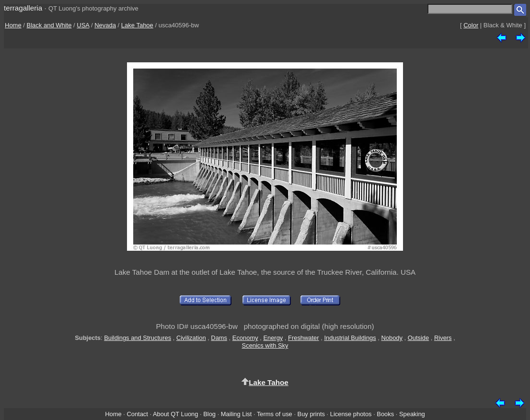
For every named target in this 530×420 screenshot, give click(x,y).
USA (83, 25)
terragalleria (23, 8)
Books (385, 414)
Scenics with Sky (265, 345)
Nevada (105, 25)
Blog (209, 414)
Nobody (392, 338)
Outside (418, 338)
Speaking (412, 414)
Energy (273, 338)
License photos (351, 414)
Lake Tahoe (137, 25)
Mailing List (236, 414)
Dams (219, 338)
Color (471, 25)
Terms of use (275, 414)
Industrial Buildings (350, 338)
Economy (245, 338)
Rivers (443, 338)
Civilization (191, 338)
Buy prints (311, 414)
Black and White (49, 25)
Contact (137, 414)
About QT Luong (175, 414)
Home (13, 25)
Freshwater (304, 338)
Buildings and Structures (138, 338)
